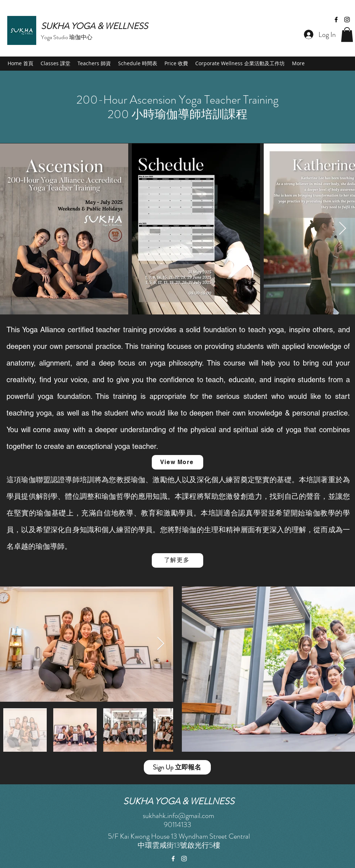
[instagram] (347, 20)
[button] (347, 35)
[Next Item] (343, 229)
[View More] (177, 462)
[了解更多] (177, 560)
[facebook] (336, 20)
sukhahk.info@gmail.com (178, 816)
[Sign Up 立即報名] (177, 767)
